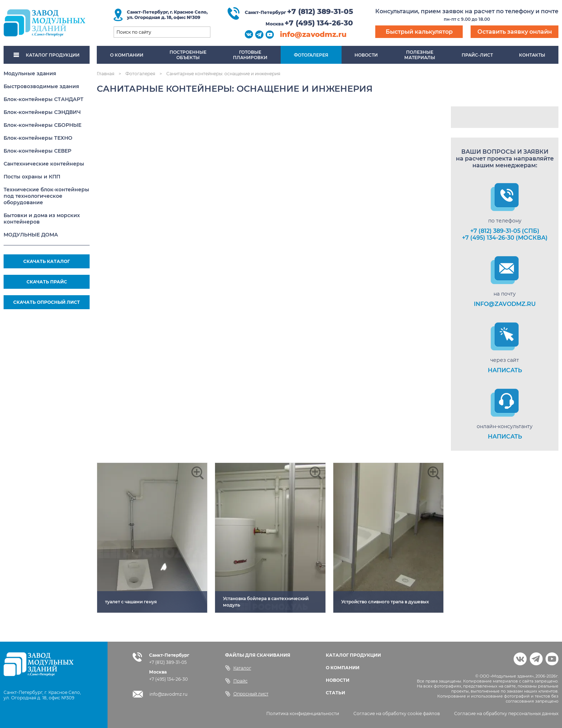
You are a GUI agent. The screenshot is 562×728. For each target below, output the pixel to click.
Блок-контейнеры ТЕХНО (38, 138)
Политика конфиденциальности (303, 713)
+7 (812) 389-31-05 (320, 11)
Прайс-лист (477, 55)
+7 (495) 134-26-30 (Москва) (505, 238)
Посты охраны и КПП (32, 177)
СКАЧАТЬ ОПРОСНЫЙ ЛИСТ (47, 302)
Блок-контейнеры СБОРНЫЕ (42, 125)
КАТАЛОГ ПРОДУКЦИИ (47, 55)
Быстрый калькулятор (419, 32)
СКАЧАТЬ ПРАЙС (47, 282)
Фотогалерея (311, 55)
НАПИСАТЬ (505, 370)
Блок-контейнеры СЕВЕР (37, 151)
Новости (366, 55)
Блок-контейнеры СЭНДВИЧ (42, 112)
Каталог (238, 668)
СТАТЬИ (335, 693)
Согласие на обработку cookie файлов (397, 713)
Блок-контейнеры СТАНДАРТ (44, 99)
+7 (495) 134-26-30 (319, 23)
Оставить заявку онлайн (515, 32)
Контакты (532, 55)
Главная (106, 74)
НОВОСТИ (338, 680)
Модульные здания (30, 73)
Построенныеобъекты (188, 55)
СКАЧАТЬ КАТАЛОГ (47, 261)
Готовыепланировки (250, 55)
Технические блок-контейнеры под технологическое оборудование (46, 196)
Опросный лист (247, 694)
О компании (127, 55)
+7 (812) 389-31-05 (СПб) (505, 231)
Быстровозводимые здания (41, 86)
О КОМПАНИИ (343, 668)
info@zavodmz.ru (313, 34)
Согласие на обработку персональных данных (506, 713)
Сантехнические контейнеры (44, 164)
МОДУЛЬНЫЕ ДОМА (31, 235)
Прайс (236, 681)
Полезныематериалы (420, 55)
